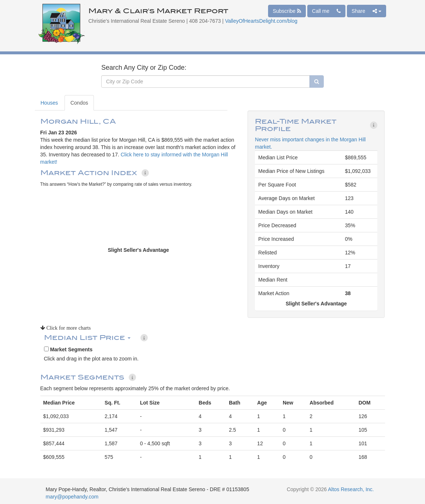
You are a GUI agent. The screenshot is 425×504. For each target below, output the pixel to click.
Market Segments (68, 349)
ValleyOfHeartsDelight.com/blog (261, 21)
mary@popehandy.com (72, 497)
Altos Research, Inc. (351, 489)
